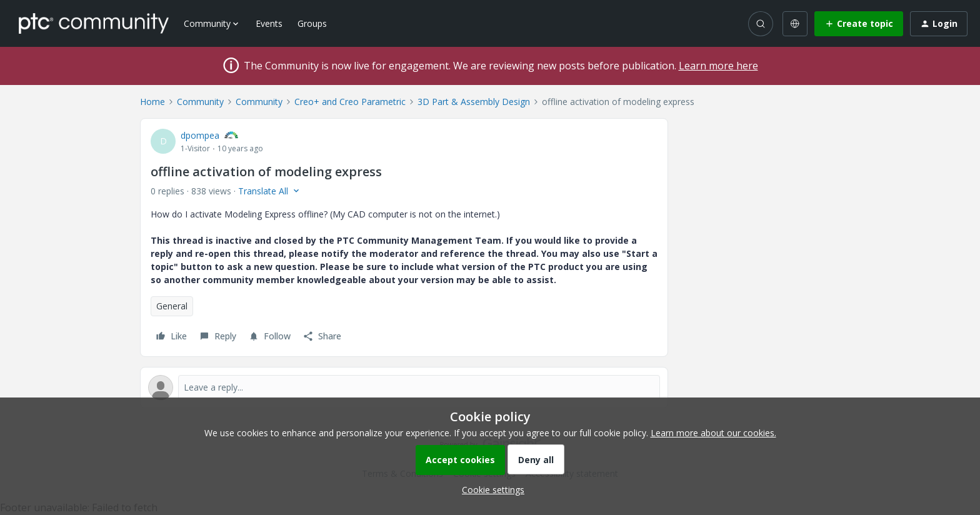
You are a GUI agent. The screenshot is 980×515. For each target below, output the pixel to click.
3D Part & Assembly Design (474, 102)
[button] (859, 24)
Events (269, 23)
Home (152, 102)
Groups (312, 23)
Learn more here (718, 66)
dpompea (200, 135)
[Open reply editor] (404, 387)
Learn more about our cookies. (713, 433)
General (172, 306)
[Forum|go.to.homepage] (94, 23)
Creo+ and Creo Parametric (350, 102)
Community (200, 102)
